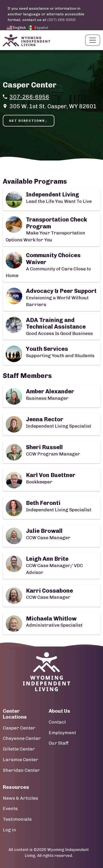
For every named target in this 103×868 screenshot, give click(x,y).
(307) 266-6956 (61, 20)
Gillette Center (19, 749)
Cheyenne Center (22, 738)
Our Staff (59, 743)
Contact (57, 722)
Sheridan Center (21, 770)
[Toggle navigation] (93, 40)
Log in (9, 830)
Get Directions (29, 121)
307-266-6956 (29, 97)
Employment (62, 733)
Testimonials (17, 819)
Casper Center (19, 728)
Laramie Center (21, 760)
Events (10, 809)
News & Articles (20, 798)
